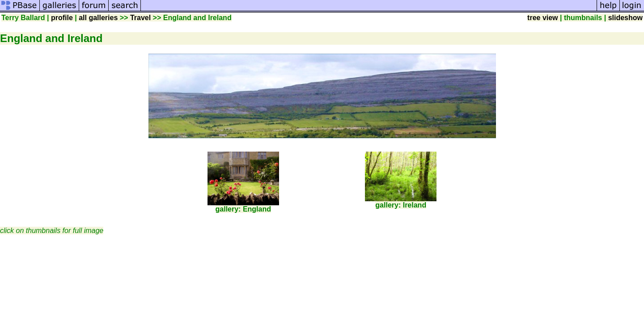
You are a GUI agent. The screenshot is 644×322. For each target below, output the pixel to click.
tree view (542, 18)
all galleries (98, 18)
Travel (140, 18)
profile (62, 18)
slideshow (625, 18)
